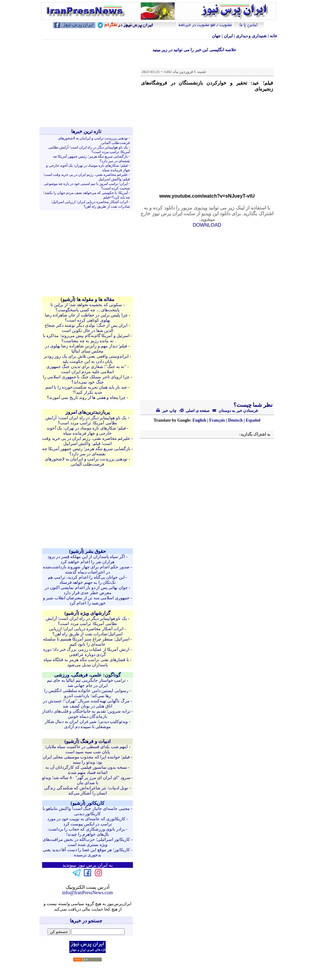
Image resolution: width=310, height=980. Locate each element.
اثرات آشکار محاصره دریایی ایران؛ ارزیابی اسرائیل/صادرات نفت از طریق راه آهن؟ (91, 204)
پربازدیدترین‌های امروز (87, 412)
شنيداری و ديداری (251, 36)
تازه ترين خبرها (86, 131)
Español (253, 420)
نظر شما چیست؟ (252, 405)
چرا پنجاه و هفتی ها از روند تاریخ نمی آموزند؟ (86, 398)
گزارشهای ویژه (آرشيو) (88, 613)
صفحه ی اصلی (194, 411)
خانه (274, 36)
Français (217, 420)
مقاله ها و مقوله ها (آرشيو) (87, 299)
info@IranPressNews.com (87, 893)
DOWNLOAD (207, 225)
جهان (216, 36)
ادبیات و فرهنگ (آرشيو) (88, 741)
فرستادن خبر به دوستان (234, 411)
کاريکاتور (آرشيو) (87, 803)
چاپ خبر (166, 411)
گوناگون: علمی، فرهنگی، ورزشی (87, 675)
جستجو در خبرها (86, 921)
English (199, 420)
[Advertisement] (87, 83)
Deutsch (235, 420)
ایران (228, 36)
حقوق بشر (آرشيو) (87, 551)
